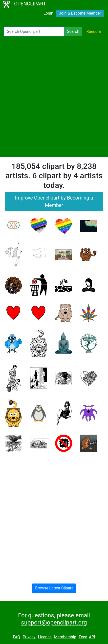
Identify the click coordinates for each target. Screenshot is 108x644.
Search (73, 31)
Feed (83, 637)
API (92, 637)
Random (94, 31)
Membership (65, 637)
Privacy (29, 637)
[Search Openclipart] (34, 32)
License (45, 637)
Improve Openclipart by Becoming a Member (54, 201)
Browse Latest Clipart (54, 588)
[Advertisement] (54, 97)
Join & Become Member (80, 13)
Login (48, 13)
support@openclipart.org (54, 623)
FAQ (16, 637)
